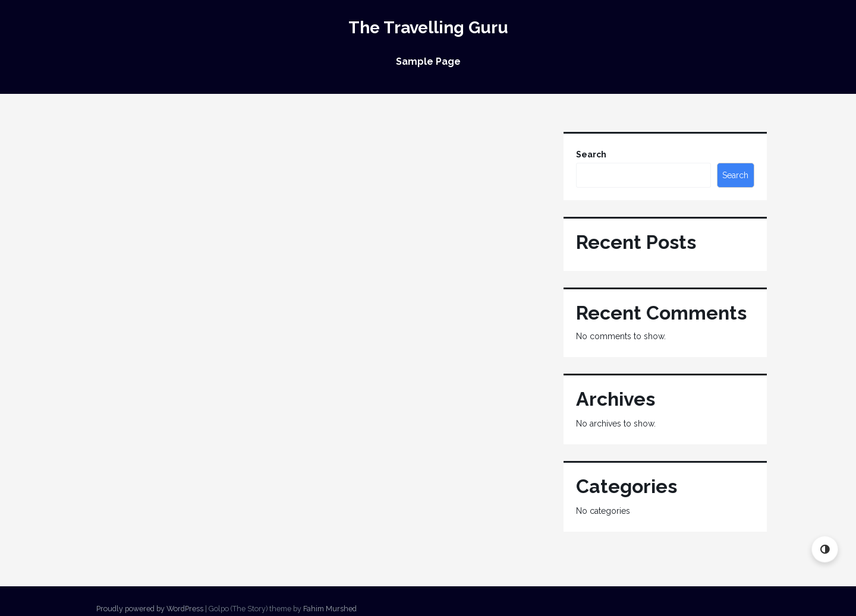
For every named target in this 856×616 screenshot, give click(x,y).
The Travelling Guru (428, 28)
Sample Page (428, 61)
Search (591, 154)
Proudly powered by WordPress (150, 609)
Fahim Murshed (330, 609)
